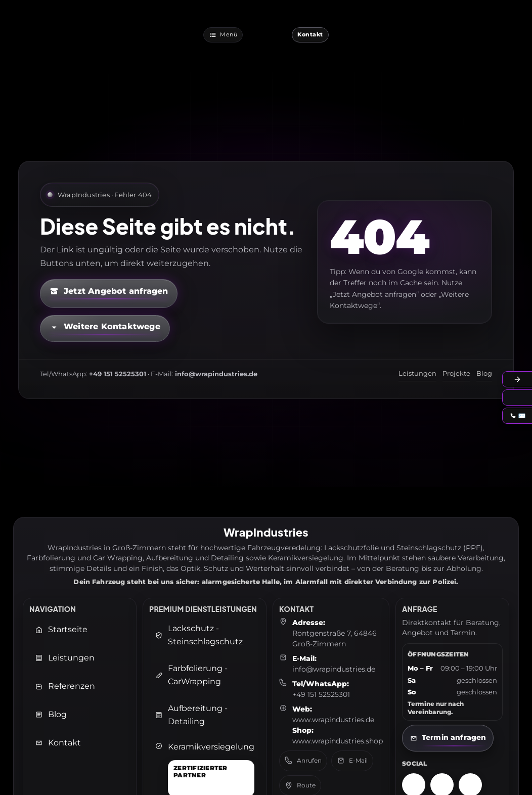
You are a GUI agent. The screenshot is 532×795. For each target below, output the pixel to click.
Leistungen (417, 373)
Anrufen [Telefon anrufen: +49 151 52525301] (303, 761)
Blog (484, 373)
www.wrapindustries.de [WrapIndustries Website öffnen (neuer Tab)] (333, 720)
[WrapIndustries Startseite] (267, 35)
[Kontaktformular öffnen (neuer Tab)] (109, 293)
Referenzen (65, 686)
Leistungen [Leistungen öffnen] (65, 658)
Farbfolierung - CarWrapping (191, 675)
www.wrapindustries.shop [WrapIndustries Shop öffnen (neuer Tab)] (338, 741)
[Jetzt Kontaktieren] (310, 35)
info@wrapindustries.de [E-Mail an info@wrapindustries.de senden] (334, 669)
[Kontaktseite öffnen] (448, 738)
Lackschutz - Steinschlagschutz (199, 635)
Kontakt (58, 743)
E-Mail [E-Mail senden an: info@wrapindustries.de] (352, 761)
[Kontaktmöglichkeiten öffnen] (105, 328)
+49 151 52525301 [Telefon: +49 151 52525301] (321, 694)
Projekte (456, 373)
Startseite (61, 629)
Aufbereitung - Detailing (191, 715)
